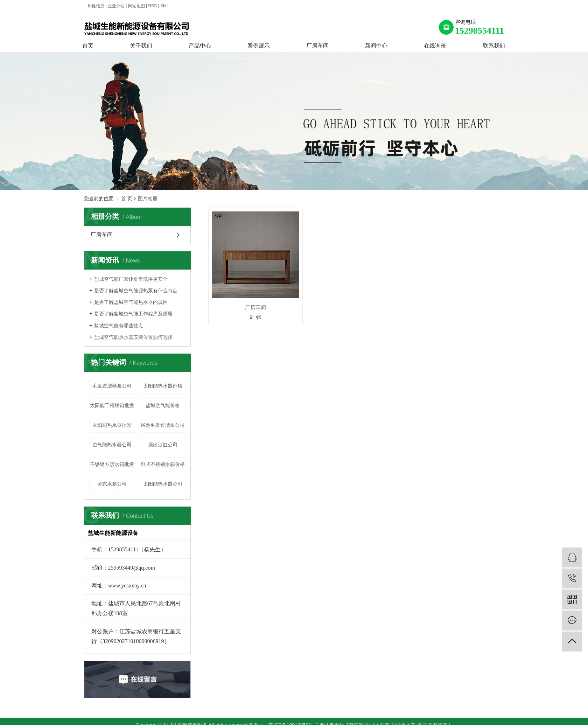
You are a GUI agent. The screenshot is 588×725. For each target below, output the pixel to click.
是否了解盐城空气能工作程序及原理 (133, 314)
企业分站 (116, 6)
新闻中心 (376, 46)
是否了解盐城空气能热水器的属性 (131, 302)
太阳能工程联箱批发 (112, 405)
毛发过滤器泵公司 (112, 386)
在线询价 (435, 46)
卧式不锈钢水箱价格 (163, 464)
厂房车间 (317, 46)
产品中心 (200, 46)
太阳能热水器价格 (163, 386)
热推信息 (96, 6)
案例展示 (259, 46)
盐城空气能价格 (163, 405)
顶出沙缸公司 (163, 445)
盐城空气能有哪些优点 (119, 326)
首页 (88, 46)
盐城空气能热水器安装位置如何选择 (133, 337)
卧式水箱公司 (112, 484)
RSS (152, 6)
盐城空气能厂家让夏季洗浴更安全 (131, 279)
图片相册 (148, 198)
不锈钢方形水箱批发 (112, 464)
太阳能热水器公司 (163, 484)
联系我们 (494, 46)
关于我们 (141, 46)
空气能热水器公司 (112, 445)
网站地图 (136, 6)
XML (165, 6)
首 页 (127, 198)
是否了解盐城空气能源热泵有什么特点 (136, 291)
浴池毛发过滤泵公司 (163, 425)
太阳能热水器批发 (112, 425)
